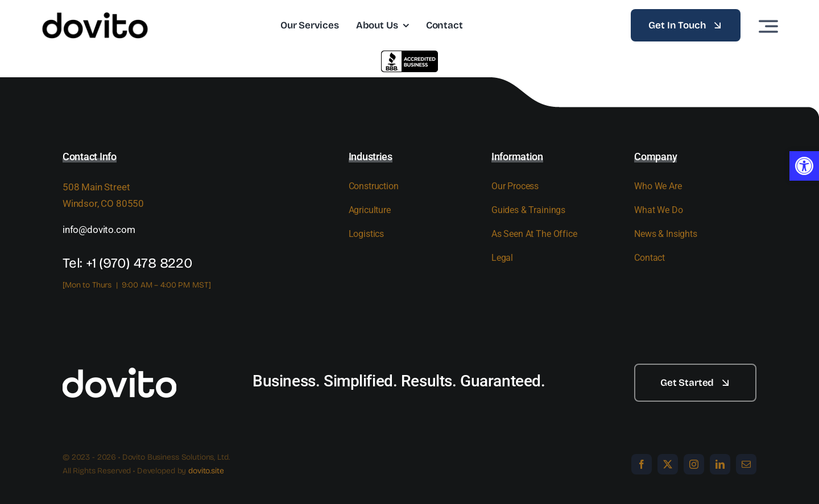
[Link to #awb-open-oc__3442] (768, 26)
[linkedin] (720, 464)
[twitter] (668, 464)
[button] (804, 166)
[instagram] (694, 464)
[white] (119, 368)
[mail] (746, 464)
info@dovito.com (99, 230)
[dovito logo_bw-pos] (95, 16)
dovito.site (206, 471)
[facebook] (642, 464)
